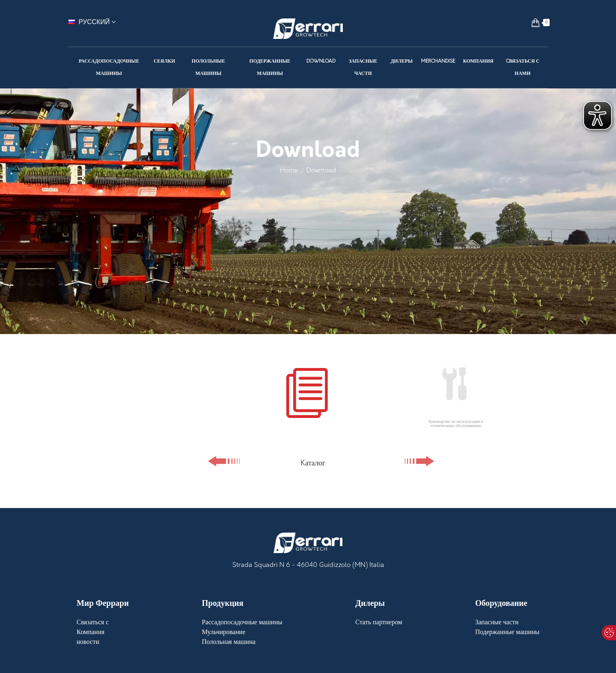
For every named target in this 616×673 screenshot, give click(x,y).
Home (289, 171)
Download (321, 171)
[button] (536, 23)
